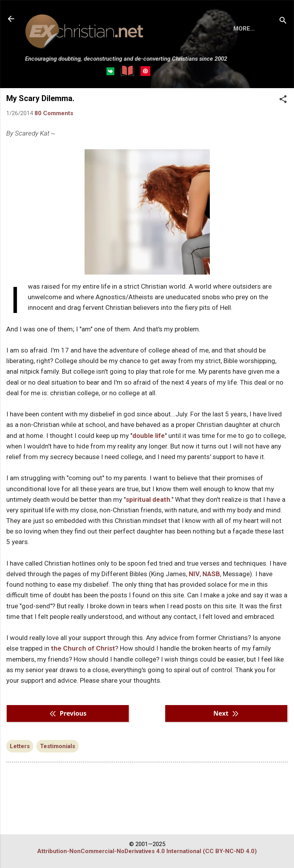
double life (149, 465)
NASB (211, 603)
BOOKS (73, 101)
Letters (20, 775)
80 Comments (54, 142)
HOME (40, 101)
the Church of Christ (83, 677)
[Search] (283, 21)
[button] (283, 129)
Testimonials (58, 775)
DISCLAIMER (115, 101)
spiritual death (148, 528)
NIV (194, 603)
